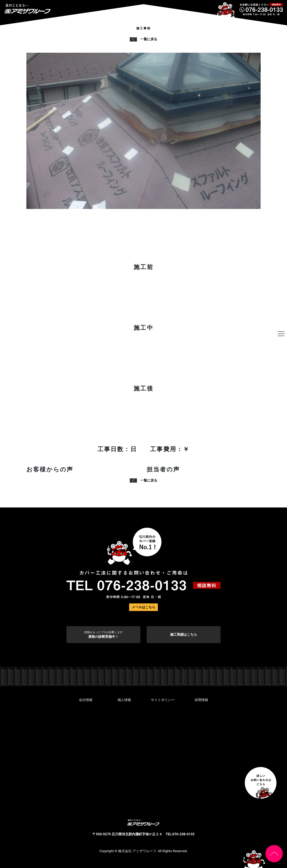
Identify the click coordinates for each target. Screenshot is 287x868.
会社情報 (86, 700)
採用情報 (201, 700)
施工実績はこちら (184, 635)
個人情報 (124, 700)
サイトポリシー (163, 700)
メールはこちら (143, 607)
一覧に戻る (143, 39)
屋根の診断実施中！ (103, 635)
